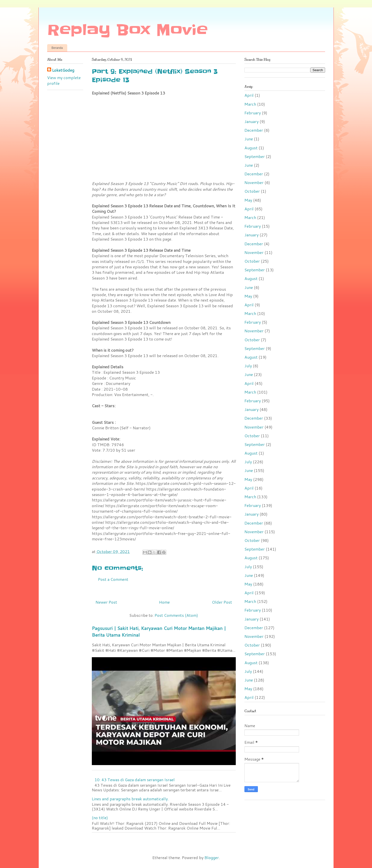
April (249, 95)
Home (164, 602)
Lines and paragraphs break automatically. (130, 799)
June (249, 139)
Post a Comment (113, 579)
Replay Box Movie (127, 30)
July (248, 366)
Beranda (57, 48)
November (254, 182)
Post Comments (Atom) (176, 615)
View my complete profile (64, 80)
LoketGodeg (63, 70)
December (254, 130)
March (250, 104)
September (255, 156)
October (252, 191)
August (251, 148)
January (252, 121)
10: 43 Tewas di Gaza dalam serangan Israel (135, 780)
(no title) (100, 818)
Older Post (222, 602)
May (248, 200)
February (253, 113)
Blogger (212, 857)
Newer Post (106, 602)
